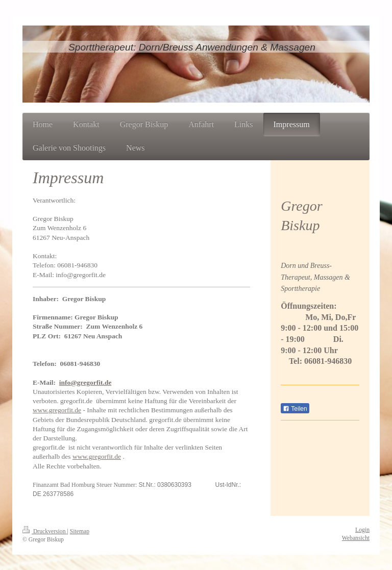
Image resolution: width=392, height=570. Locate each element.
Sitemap (80, 531)
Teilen (295, 409)
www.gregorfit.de (57, 410)
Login (362, 530)
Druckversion (45, 531)
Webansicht (356, 538)
